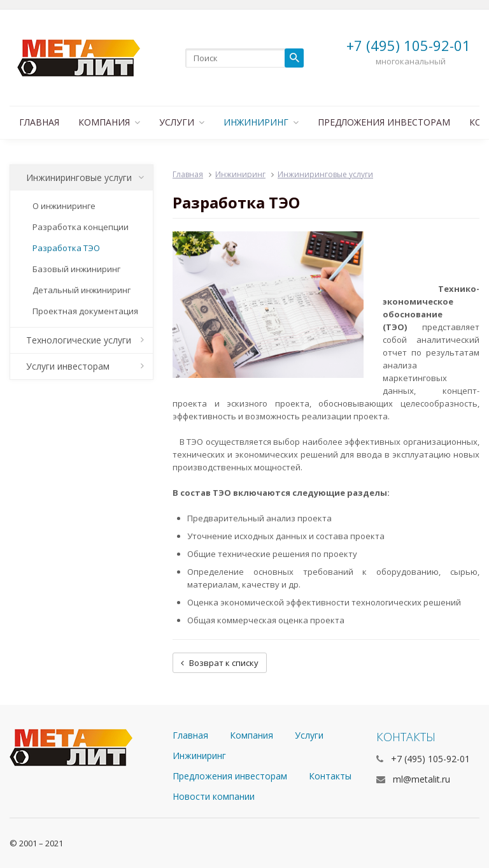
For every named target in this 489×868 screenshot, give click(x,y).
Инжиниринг (261, 122)
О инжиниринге (64, 206)
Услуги (182, 122)
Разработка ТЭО (66, 248)
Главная (39, 122)
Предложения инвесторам (384, 122)
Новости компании (214, 796)
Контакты (330, 776)
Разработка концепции (81, 227)
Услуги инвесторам (85, 366)
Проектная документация (85, 311)
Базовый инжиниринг (76, 269)
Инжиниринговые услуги (85, 177)
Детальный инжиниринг (81, 290)
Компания (109, 122)
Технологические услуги (85, 340)
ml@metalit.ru (422, 779)
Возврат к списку (220, 663)
